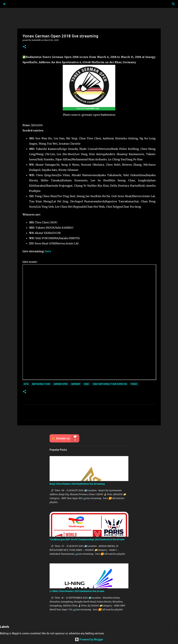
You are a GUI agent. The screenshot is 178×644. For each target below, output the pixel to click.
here (48, 251)
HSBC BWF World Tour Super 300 (110, 384)
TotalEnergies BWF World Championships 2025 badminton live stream (87, 539)
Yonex (134, 384)
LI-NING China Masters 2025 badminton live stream (77, 591)
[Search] (173, 4)
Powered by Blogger (89, 639)
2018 (26, 384)
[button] (24, 47)
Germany (76, 384)
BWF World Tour (41, 384)
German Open (61, 384)
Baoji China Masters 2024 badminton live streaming (77, 484)
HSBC (87, 384)
